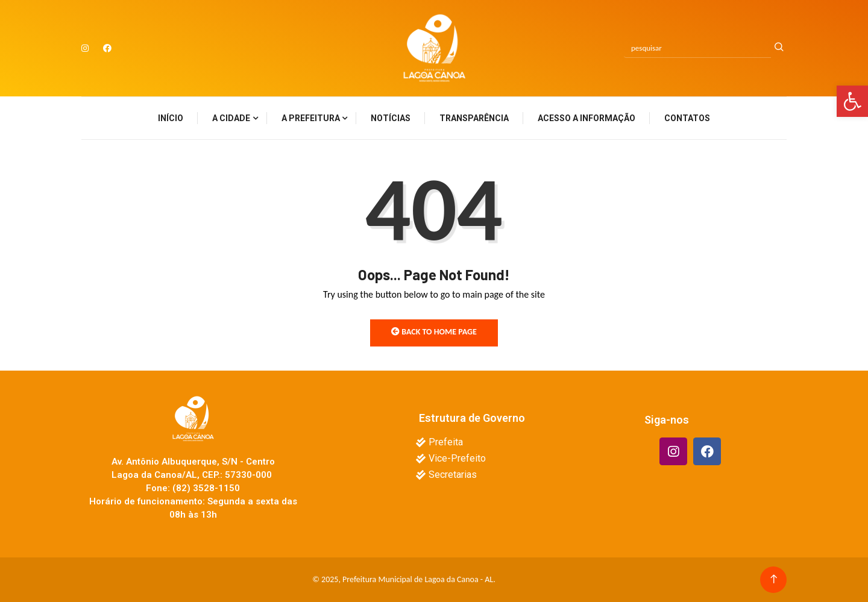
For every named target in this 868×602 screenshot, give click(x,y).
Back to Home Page (434, 332)
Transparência (474, 118)
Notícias (391, 118)
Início (171, 118)
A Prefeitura (311, 118)
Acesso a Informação (587, 118)
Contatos (687, 118)
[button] (852, 101)
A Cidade (231, 118)
